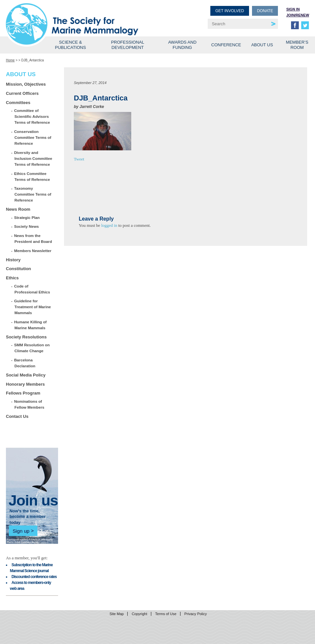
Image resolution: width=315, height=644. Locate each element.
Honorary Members (25, 384)
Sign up (21, 531)
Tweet (79, 159)
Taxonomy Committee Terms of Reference (33, 194)
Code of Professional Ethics (32, 289)
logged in (109, 225)
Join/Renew (298, 15)
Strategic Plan (27, 217)
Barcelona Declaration (25, 363)
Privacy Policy (196, 614)
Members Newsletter (33, 251)
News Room (18, 209)
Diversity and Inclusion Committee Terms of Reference (33, 158)
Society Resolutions (26, 337)
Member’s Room (297, 45)
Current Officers (22, 93)
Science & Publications (71, 45)
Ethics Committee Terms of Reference (32, 176)
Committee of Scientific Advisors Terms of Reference (32, 116)
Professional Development (127, 45)
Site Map (117, 614)
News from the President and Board (33, 238)
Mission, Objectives (26, 84)
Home (10, 60)
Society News (27, 226)
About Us (262, 45)
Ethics (12, 278)
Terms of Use (166, 614)
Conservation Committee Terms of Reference (33, 137)
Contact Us (17, 416)
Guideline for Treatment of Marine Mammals (33, 307)
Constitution (19, 269)
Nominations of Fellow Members (29, 404)
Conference (226, 45)
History (13, 260)
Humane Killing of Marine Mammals (31, 325)
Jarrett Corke (92, 107)
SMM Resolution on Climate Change (32, 348)
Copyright (139, 614)
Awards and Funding (182, 45)
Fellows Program (23, 393)
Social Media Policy (26, 375)
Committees (18, 103)
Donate (265, 11)
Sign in (293, 9)
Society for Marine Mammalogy (83, 16)
